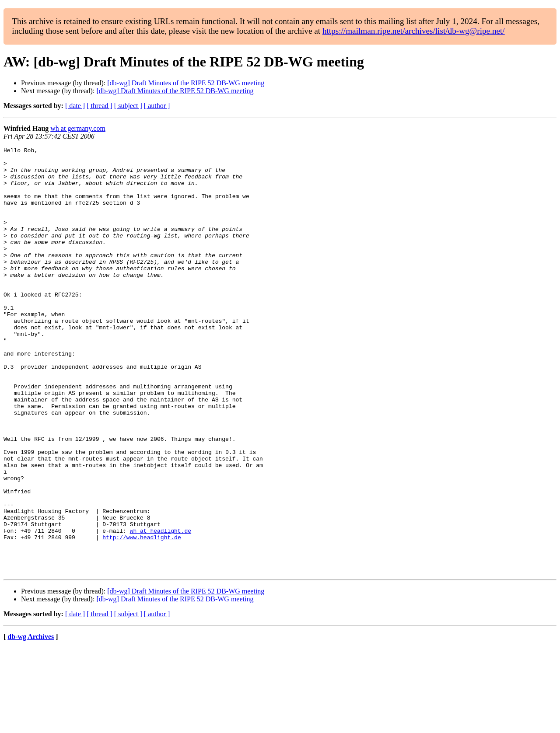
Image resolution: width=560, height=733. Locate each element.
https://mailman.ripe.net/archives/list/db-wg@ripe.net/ (414, 31)
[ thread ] (100, 106)
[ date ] (75, 106)
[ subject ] (128, 106)
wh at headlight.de (161, 608)
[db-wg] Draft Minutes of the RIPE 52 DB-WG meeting (186, 83)
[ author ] (157, 106)
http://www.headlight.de (142, 616)
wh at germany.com (78, 128)
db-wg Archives (31, 722)
